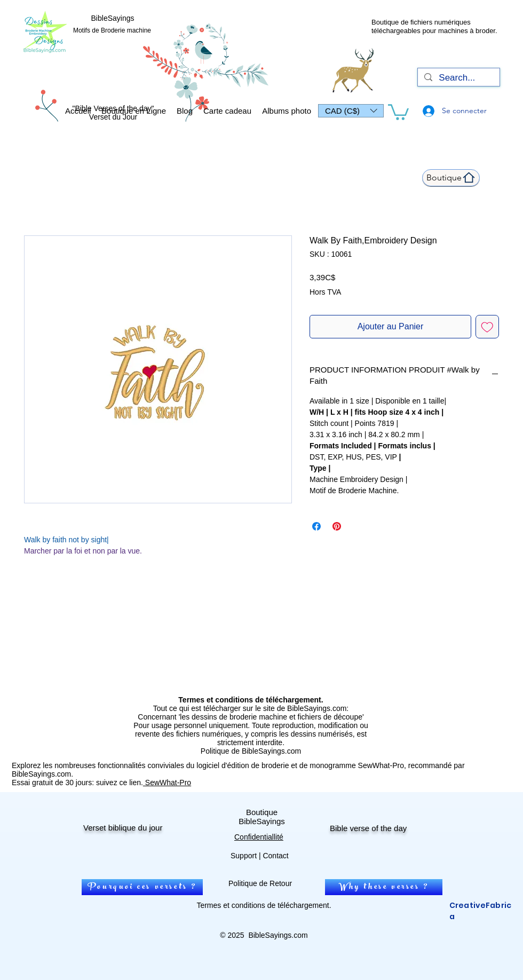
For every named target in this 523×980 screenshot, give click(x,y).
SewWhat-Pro (167, 783)
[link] (398, 111)
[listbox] (351, 111)
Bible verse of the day (368, 828)
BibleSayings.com (278, 935)
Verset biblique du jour (123, 828)
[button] (351, 111)
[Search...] (458, 78)
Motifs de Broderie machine (112, 30)
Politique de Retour (260, 883)
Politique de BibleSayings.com (251, 751)
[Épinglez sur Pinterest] (337, 526)
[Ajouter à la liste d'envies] (487, 327)
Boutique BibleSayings (262, 817)
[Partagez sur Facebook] (316, 526)
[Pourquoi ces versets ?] (142, 887)
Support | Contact (260, 856)
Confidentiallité (259, 837)
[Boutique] (451, 178)
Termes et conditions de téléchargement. (264, 905)
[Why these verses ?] (384, 887)
